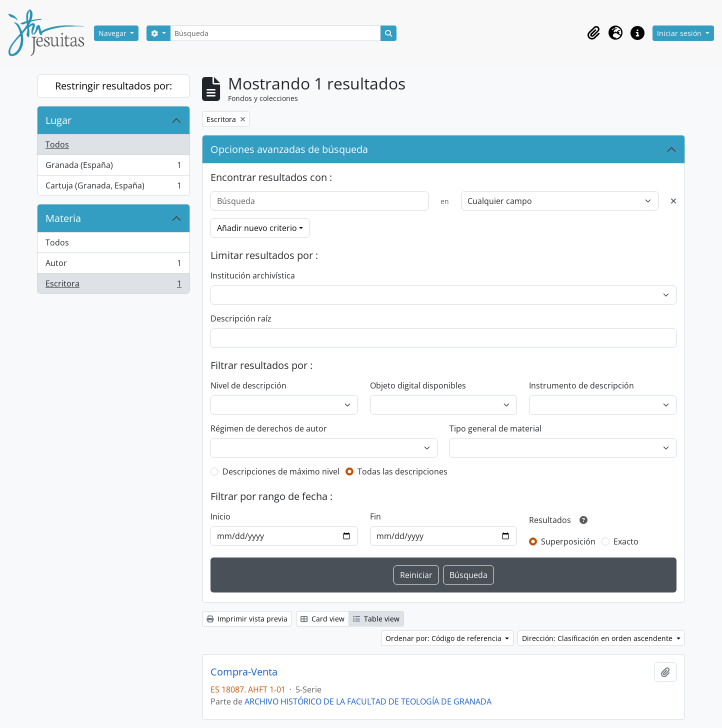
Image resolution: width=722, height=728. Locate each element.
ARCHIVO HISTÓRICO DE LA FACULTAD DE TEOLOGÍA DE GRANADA (368, 701)
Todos (57, 144)
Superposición (568, 541)
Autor (113, 265)
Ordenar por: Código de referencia (444, 638)
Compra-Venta (244, 672)
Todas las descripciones (402, 471)
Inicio (220, 516)
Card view (322, 619)
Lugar (58, 120)
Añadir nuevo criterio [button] (257, 228)
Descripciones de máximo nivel (281, 471)
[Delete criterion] (673, 201)
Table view (376, 619)
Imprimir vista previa (247, 619)
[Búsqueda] (275, 33)
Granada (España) (113, 167)
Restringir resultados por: (113, 86)
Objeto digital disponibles (418, 385)
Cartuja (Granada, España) (113, 187)
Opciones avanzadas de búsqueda (289, 149)
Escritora (113, 285)
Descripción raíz (241, 318)
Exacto (626, 541)
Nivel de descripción (248, 385)
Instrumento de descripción (581, 385)
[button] (593, 33)
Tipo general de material (495, 428)
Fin (375, 516)
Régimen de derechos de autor (269, 428)
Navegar (113, 33)
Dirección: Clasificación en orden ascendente (598, 638)
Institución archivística (253, 275)
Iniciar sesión (680, 33)
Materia (63, 218)
